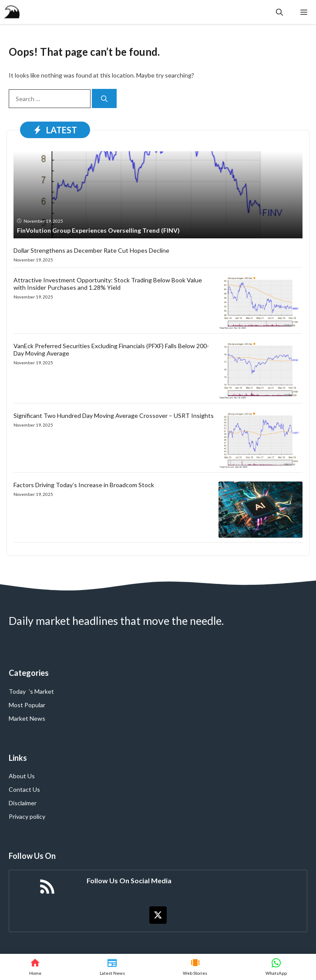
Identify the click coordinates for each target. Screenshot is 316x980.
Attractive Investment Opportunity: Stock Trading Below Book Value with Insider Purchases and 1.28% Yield (108, 284)
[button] (279, 12)
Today (17, 691)
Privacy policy (27, 816)
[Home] (35, 967)
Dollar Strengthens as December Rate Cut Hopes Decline (91, 250)
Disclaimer (23, 803)
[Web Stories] (195, 967)
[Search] (104, 99)
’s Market (41, 691)
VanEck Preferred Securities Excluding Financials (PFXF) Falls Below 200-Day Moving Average (111, 349)
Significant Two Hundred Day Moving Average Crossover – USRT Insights (114, 415)
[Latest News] (112, 967)
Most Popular (27, 705)
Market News (27, 718)
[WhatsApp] (276, 967)
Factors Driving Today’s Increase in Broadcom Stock (84, 485)
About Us (22, 776)
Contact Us (24, 789)
